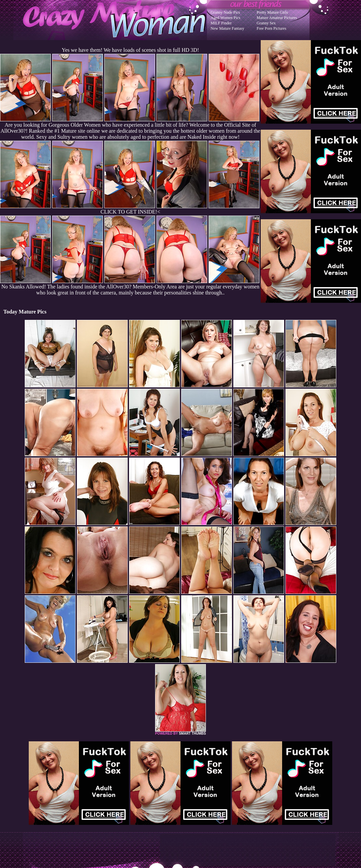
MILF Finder (221, 23)
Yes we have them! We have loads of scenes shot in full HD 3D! (130, 50)
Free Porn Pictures (272, 28)
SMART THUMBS (192, 733)
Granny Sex (266, 23)
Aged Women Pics (225, 18)
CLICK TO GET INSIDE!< (130, 212)
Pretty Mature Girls (272, 12)
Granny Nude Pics (225, 12)
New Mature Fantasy (227, 28)
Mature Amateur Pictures (277, 18)
